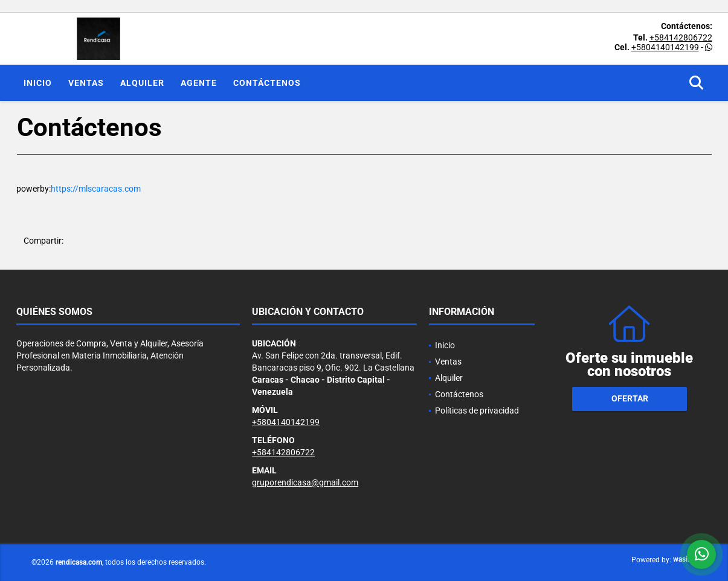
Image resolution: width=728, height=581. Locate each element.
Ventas (86, 83)
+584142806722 (681, 37)
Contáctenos (267, 83)
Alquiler (142, 83)
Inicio (38, 83)
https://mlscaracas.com (96, 189)
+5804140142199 (665, 47)
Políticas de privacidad (477, 411)
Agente (199, 83)
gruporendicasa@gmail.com (305, 482)
